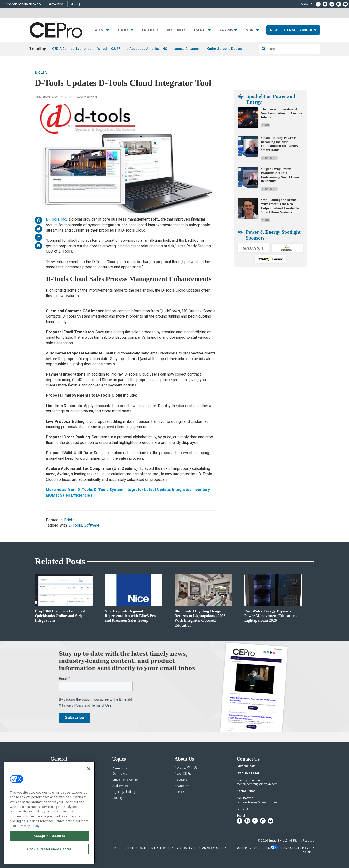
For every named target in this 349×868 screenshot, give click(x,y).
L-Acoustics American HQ (147, 49)
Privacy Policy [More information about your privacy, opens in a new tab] (29, 826)
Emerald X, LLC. (278, 841)
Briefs (41, 72)
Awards (226, 30)
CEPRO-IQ (181, 792)
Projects (151, 30)
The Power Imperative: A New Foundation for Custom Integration (281, 113)
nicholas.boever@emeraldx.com (257, 802)
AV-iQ (76, 4)
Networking (120, 768)
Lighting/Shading (124, 792)
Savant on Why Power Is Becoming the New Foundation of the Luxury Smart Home (280, 144)
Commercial (120, 774)
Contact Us (244, 809)
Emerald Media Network (23, 4)
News (265, 125)
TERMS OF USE (290, 848)
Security (118, 798)
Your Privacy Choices (253, 848)
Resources (177, 30)
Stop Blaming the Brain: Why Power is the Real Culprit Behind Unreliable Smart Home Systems (280, 206)
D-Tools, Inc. (56, 219)
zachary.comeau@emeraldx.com (257, 784)
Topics (123, 30)
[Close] (89, 769)
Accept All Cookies (49, 836)
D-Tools (75, 525)
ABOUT (117, 848)
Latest (99, 30)
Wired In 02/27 (109, 49)
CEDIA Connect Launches (72, 49)
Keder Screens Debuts (224, 49)
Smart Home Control (125, 780)
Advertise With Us (186, 768)
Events (200, 30)
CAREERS (131, 848)
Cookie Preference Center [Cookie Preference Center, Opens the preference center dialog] (49, 849)
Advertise (56, 4)
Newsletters (182, 786)
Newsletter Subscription (293, 30)
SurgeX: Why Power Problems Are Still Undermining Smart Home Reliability (280, 175)
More (250, 30)
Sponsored (269, 158)
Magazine (181, 780)
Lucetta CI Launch (187, 49)
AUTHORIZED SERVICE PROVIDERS (163, 848)
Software (92, 525)
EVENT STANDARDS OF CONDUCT (212, 848)
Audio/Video (120, 786)
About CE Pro (183, 774)
